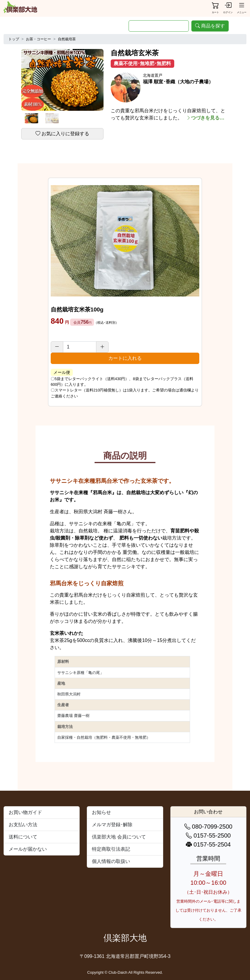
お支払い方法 (23, 825)
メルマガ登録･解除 (112, 825)
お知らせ (101, 812)
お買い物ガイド (25, 812)
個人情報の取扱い (111, 861)
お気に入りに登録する (62, 134)
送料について (23, 837)
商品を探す (210, 26)
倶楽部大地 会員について (119, 837)
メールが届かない (28, 849)
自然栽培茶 (67, 39)
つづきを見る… (205, 118)
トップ (14, 39)
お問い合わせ (208, 812)
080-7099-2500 (208, 827)
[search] (159, 26)
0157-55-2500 (208, 835)
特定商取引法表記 (111, 849)
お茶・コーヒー (38, 39)
